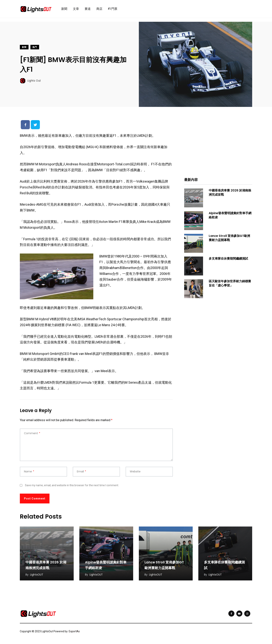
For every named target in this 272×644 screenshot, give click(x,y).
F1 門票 (113, 9)
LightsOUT (37, 575)
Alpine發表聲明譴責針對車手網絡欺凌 (230, 215)
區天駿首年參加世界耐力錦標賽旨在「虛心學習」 (230, 283)
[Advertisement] (218, 145)
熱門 (35, 47)
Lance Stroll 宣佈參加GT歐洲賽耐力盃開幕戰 (229, 238)
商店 (99, 9)
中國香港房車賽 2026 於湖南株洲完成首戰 (230, 192)
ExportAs (74, 631)
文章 (76, 9)
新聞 (64, 9)
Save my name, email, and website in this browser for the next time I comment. (72, 485)
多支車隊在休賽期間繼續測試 (228, 259)
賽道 (88, 9)
